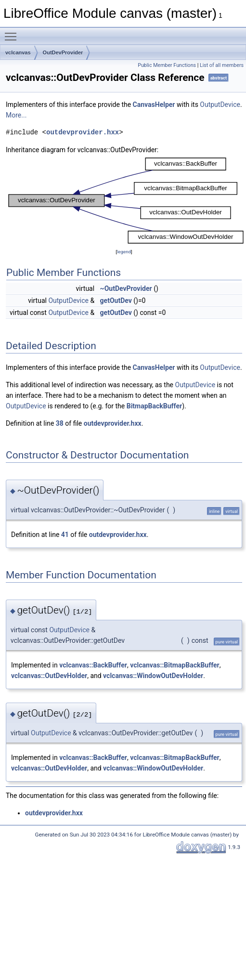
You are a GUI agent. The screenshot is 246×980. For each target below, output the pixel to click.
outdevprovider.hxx (83, 132)
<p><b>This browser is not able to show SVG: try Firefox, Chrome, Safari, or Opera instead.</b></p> (126, 201)
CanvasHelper (154, 105)
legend (124, 252)
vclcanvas (18, 52)
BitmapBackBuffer (154, 406)
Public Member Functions (167, 65)
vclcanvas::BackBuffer (93, 665)
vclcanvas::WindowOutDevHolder (153, 676)
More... (16, 115)
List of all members (222, 65)
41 (65, 535)
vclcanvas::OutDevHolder (49, 676)
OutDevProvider (63, 52)
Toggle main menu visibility (13, 32)
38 (60, 423)
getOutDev (116, 301)
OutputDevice (220, 105)
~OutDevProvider (126, 288)
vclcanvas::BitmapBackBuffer (175, 665)
